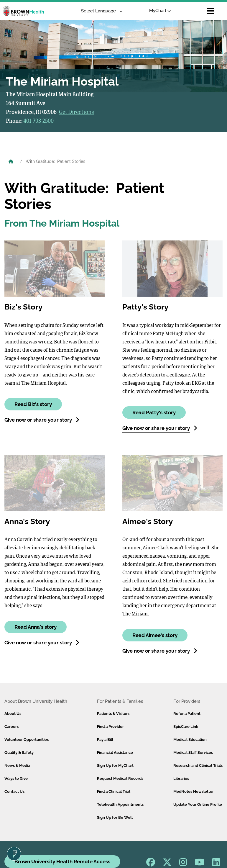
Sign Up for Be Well (115, 817)
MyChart (160, 11)
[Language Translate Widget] (99, 11)
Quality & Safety (19, 752)
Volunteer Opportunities (27, 740)
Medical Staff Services (193, 752)
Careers (11, 727)
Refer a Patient (187, 714)
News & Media (17, 765)
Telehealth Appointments (120, 804)
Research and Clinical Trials (198, 765)
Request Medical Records (120, 778)
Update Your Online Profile (198, 804)
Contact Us (14, 791)
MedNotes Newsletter (194, 791)
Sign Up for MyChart (115, 765)
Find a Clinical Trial (114, 791)
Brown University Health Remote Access (62, 862)
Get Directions (77, 112)
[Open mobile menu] (211, 11)
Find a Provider (110, 727)
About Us (13, 714)
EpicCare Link (186, 727)
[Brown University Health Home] (11, 162)
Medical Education (190, 740)
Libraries (181, 778)
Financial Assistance (115, 752)
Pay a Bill (105, 740)
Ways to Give (16, 778)
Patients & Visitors (113, 714)
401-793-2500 (38, 121)
